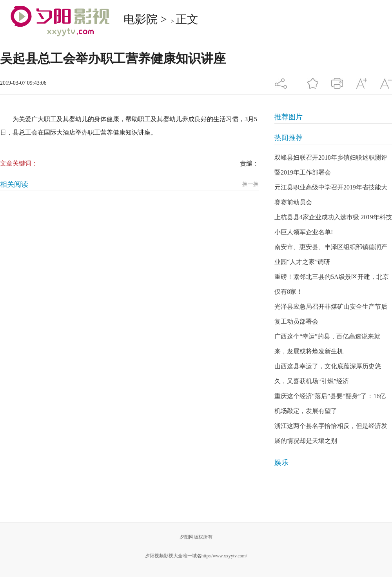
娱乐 (281, 462)
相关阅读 (14, 184)
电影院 (141, 19)
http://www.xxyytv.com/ (224, 556)
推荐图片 (289, 117)
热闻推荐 (289, 138)
